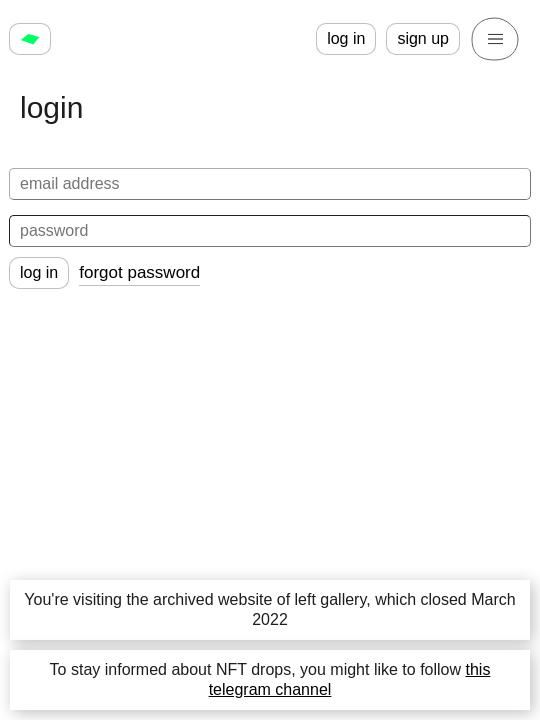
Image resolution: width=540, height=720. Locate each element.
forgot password (139, 272)
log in (346, 38)
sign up (423, 38)
